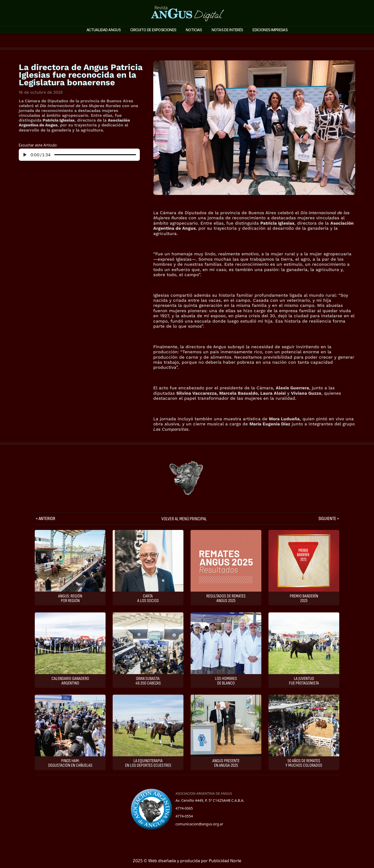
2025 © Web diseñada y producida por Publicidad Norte (187, 860)
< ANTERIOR (45, 519)
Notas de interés (227, 30)
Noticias (194, 30)
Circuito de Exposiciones (153, 30)
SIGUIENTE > (329, 519)
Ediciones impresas (270, 30)
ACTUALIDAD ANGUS (104, 30)
